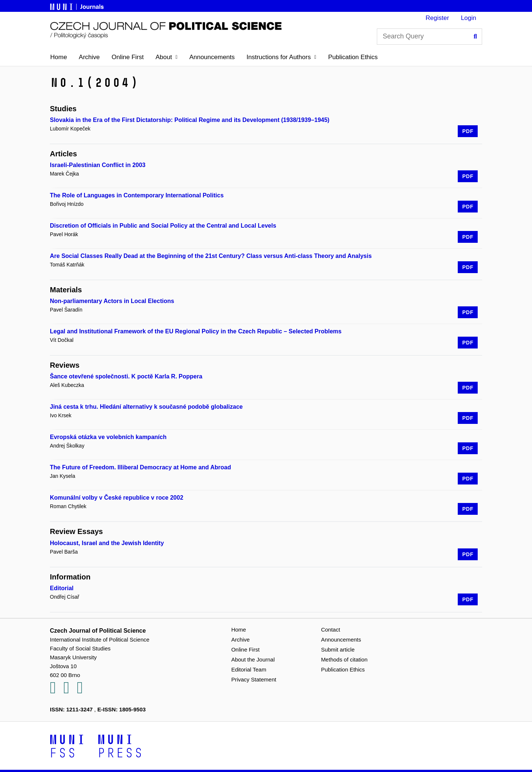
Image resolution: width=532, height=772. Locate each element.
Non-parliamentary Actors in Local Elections (112, 301)
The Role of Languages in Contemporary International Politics (137, 195)
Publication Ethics (353, 57)
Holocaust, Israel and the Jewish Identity (107, 543)
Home (59, 57)
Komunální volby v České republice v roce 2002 (117, 498)
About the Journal (253, 659)
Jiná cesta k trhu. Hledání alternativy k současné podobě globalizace (146, 407)
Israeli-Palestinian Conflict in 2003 (98, 165)
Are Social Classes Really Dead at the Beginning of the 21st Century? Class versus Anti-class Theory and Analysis (211, 256)
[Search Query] (429, 37)
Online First (128, 57)
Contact (331, 630)
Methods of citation (344, 659)
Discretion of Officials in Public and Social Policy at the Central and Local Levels (163, 226)
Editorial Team (249, 669)
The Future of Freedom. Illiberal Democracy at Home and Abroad (140, 467)
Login (468, 18)
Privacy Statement (254, 679)
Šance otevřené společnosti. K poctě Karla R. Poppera (126, 376)
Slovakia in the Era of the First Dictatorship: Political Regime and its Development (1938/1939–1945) (190, 120)
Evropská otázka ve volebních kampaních (108, 437)
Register (437, 18)
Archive (89, 57)
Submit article (338, 649)
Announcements (212, 57)
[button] (166, 57)
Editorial (62, 588)
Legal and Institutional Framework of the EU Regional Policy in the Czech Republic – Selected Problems (196, 331)
